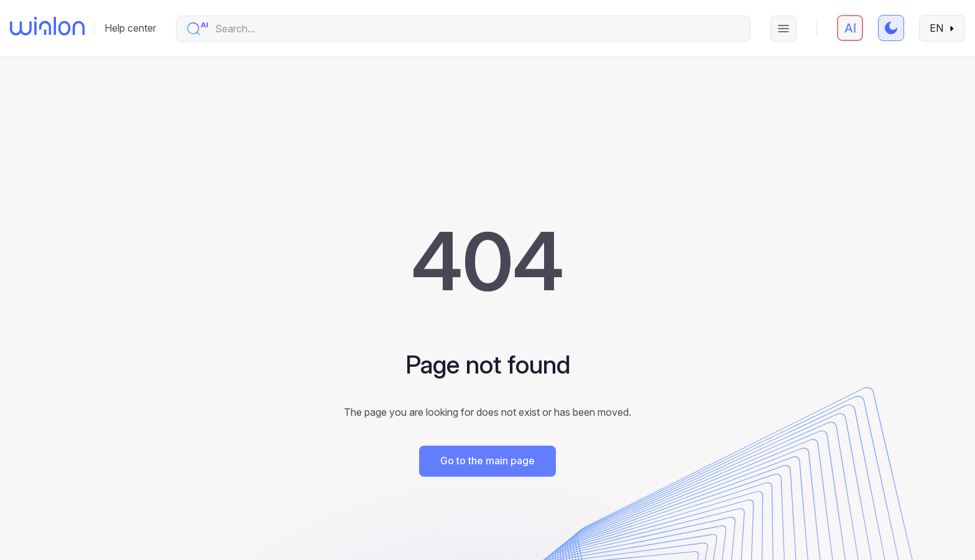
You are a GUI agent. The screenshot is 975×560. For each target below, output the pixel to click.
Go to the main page (487, 461)
